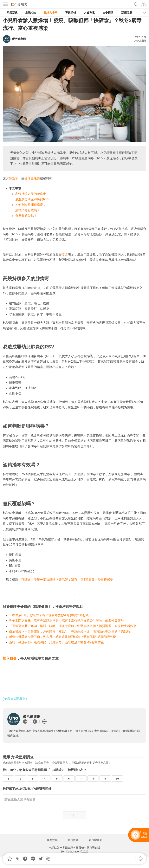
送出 (74, 815)
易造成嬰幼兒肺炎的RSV (32, 199)
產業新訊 (12, 13)
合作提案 (73, 840)
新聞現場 (126, 13)
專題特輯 (71, 13)
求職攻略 (31, 13)
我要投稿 (52, 840)
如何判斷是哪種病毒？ (31, 205)
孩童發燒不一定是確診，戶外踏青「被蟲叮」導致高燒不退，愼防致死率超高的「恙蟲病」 (71, 631)
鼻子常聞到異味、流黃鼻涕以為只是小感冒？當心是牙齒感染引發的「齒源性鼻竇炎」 (68, 621)
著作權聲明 (95, 840)
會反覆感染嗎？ (26, 216)
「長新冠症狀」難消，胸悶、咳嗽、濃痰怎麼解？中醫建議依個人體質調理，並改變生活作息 (73, 626)
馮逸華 (14, 178)
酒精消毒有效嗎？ (28, 210)
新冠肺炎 (20, 699)
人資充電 (89, 13)
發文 (65, 254)
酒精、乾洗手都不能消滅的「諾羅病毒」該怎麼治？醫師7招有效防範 (56, 642)
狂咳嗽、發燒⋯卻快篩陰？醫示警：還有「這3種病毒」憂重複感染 (67, 580)
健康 (7, 699)
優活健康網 (32, 178)
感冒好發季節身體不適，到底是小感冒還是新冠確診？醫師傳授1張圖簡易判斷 (63, 637)
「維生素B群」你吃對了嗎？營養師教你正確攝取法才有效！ (50, 615)
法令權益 (108, 13)
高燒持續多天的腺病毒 (31, 194)
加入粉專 (10, 658)
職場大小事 (51, 13)
